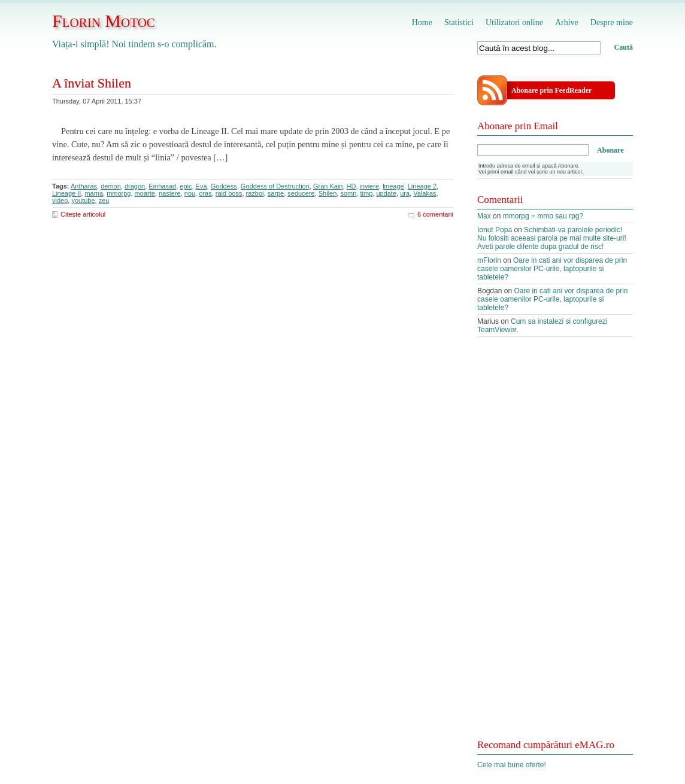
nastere (170, 193)
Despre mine (612, 22)
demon (111, 186)
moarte (145, 193)
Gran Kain (328, 186)
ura (405, 193)
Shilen (328, 193)
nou (190, 193)
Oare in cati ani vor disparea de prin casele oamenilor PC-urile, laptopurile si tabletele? (552, 269)
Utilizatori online (514, 22)
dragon (135, 186)
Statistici (459, 22)
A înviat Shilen (92, 83)
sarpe (276, 193)
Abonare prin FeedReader (551, 90)
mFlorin (489, 260)
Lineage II (66, 193)
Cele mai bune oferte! (512, 765)
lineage (393, 186)
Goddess (224, 186)
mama (94, 193)
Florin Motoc (104, 21)
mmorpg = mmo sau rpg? (543, 216)
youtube (83, 200)
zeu (104, 200)
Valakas (425, 193)
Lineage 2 (422, 186)
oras (205, 193)
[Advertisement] (555, 545)
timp (366, 193)
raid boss (229, 193)
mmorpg (119, 193)
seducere (301, 193)
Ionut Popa (495, 230)
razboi (255, 193)
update (386, 193)
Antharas (84, 186)
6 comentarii (435, 214)
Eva (201, 186)
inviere (369, 186)
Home (422, 22)
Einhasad (162, 186)
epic (186, 186)
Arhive (567, 22)
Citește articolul (83, 214)
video (60, 200)
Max (484, 216)
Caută (624, 47)
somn (348, 193)
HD (351, 186)
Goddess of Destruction (275, 186)
